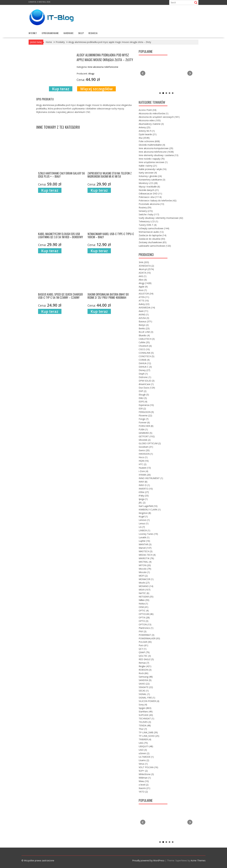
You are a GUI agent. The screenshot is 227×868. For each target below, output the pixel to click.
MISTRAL (145, 562)
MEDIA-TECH (147, 555)
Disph (143, 374)
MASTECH (146, 551)
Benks (144, 328)
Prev (143, 73)
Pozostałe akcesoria (151, 204)
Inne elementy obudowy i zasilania (159, 155)
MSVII (145, 590)
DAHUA (145, 363)
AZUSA (144, 318)
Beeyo (144, 325)
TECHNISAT (146, 718)
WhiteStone (146, 774)
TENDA (145, 725)
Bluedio (144, 335)
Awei (143, 311)
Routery (145, 207)
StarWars (146, 712)
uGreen (144, 753)
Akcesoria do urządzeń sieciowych (159, 117)
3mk (144, 262)
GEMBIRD (145, 433)
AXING (144, 314)
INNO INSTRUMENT (151, 478)
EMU (143, 398)
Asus (143, 290)
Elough (144, 395)
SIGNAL (144, 694)
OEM (144, 607)
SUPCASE (146, 715)
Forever (144, 422)
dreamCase (146, 384)
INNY (143, 482)
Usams (144, 760)
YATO (143, 792)
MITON (145, 565)
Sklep (81, 33)
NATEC (144, 593)
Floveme (145, 415)
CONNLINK (146, 353)
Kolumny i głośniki (150, 176)
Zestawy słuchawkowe (153, 242)
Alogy (145, 283)
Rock (144, 673)
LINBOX (144, 530)
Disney (144, 370)
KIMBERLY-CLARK (150, 510)
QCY (143, 649)
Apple (143, 287)
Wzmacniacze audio (151, 232)
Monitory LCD (148, 183)
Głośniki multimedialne (152, 145)
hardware (68, 33)
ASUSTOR (146, 294)
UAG (143, 743)
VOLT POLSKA (148, 767)
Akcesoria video (150, 120)
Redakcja (93, 33)
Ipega (143, 499)
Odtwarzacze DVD (150, 194)
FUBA (143, 429)
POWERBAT (147, 635)
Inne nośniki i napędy (152, 159)
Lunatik (144, 537)
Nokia (143, 604)
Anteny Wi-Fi (147, 131)
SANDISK (145, 680)
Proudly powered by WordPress (148, 860)
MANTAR (145, 544)
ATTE (144, 301)
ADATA (145, 273)
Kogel (143, 516)
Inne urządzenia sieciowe (153, 162)
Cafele (144, 342)
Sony (143, 705)
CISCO (144, 349)
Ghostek (145, 440)
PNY (143, 631)
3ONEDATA (146, 266)
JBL (142, 503)
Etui (144, 138)
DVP (143, 391)
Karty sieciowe (148, 173)
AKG (143, 276)
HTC (143, 464)
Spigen (145, 708)
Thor (143, 729)
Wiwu (144, 781)
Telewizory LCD (148, 221)
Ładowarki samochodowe (155, 246)
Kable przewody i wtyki (153, 169)
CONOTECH (147, 356)
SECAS (144, 691)
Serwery (146, 211)
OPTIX (144, 617)
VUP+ (143, 771)
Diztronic (145, 377)
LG (142, 527)
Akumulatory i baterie (151, 124)
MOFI (143, 576)
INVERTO (146, 489)
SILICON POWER (149, 701)
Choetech (145, 346)
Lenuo (144, 523)
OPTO (144, 621)
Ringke (145, 666)
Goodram (146, 447)
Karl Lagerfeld (148, 506)
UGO (143, 750)
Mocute (144, 572)
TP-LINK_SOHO (149, 736)
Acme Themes (198, 860)
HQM (144, 461)
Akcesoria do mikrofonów (154, 113)
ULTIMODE (146, 757)
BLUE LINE (146, 332)
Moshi (144, 583)
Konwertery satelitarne (152, 180)
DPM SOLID (147, 381)
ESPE (143, 402)
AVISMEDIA (147, 308)
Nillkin (144, 600)
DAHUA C (145, 367)
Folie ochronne (149, 141)
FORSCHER (146, 426)
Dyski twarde (148, 134)
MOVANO (146, 586)
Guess (144, 450)
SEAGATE (146, 687)
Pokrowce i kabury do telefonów (158, 200)
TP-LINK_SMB (148, 732)
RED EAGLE (146, 659)
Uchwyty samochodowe (154, 228)
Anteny (145, 127)
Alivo (143, 280)
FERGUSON (146, 412)
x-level (144, 785)
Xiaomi (144, 788)
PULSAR (145, 642)
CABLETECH (147, 339)
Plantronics (146, 628)
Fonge (144, 419)
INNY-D (144, 485)
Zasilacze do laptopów (153, 235)
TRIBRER (145, 739)
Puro (143, 645)
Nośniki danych (149, 190)
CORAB (144, 360)
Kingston (145, 513)
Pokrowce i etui (150, 197)
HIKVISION (146, 454)
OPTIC (144, 611)
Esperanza (146, 405)
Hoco (143, 457)
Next (190, 73)
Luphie (144, 541)
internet (33, 33)
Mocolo (145, 569)
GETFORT (147, 436)
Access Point (148, 110)
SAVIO (144, 684)
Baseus (145, 321)
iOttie (144, 492)
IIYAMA (145, 475)
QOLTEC (145, 656)
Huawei (145, 468)
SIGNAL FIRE (147, 698)
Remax (144, 663)
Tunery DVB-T (148, 225)
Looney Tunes (148, 534)
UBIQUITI (146, 746)
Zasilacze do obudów (152, 239)
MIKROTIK (146, 558)
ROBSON (145, 670)
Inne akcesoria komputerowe (156, 148)
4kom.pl (146, 269)
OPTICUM (146, 614)
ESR (142, 409)
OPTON (145, 624)
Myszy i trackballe (149, 187)
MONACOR (146, 579)
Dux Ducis (147, 388)
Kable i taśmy (148, 166)
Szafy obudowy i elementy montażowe (161, 218)
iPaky (144, 496)
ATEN (144, 297)
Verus (143, 764)
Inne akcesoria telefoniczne (156, 152)
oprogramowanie (50, 33)
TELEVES (145, 722)
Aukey (144, 304)
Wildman (145, 778)
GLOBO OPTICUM (150, 443)
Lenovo (144, 520)
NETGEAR (146, 597)
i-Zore (143, 471)
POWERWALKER (149, 638)
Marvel (145, 548)
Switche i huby (149, 214)
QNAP (144, 652)
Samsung (146, 677)
